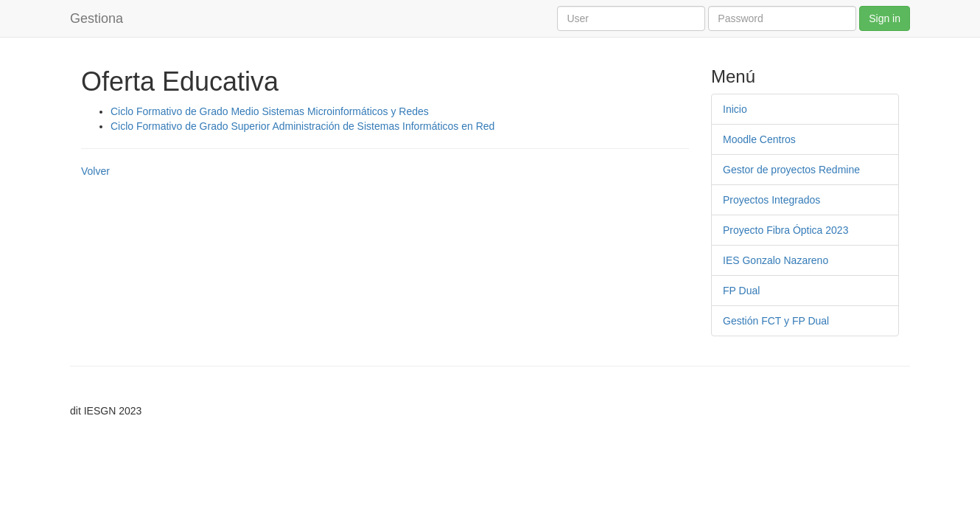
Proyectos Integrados (771, 200)
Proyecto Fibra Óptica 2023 (785, 230)
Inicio (735, 109)
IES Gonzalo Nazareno (776, 260)
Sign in (885, 18)
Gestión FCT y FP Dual (776, 321)
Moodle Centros (759, 139)
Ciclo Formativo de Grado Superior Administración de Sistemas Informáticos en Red (302, 126)
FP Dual (741, 291)
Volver (95, 171)
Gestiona (97, 18)
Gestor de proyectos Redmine (791, 170)
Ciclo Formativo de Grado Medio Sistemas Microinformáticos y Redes (270, 111)
